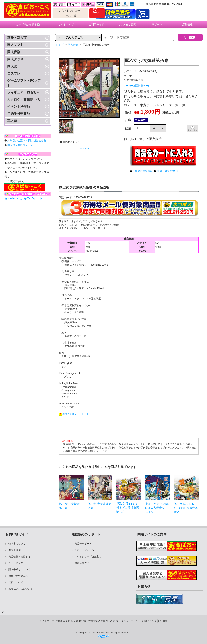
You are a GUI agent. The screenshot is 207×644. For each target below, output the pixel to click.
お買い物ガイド (83, 563)
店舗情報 (187, 25)
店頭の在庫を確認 (143, 171)
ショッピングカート (19, 563)
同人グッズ (15, 59)
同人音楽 (14, 52)
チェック (83, 149)
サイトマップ (66, 25)
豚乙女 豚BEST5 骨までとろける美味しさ (128, 508)
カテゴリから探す (28, 25)
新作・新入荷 (17, 38)
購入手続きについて (19, 569)
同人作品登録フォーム (20, 145)
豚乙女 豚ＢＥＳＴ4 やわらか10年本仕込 (186, 508)
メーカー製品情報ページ (137, 86)
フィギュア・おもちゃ (23, 92)
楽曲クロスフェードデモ (74, 414)
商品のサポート (83, 544)
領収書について (17, 544)
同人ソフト (15, 45)
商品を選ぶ (15, 550)
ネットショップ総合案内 (88, 557)
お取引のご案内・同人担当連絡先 (27, 140)
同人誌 (12, 66)
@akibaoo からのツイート (24, 198)
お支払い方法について (21, 589)
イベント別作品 (19, 107)
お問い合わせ (149, 621)
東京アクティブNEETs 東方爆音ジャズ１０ (157, 508)
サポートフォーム (84, 550)
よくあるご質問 (127, 25)
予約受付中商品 (19, 114)
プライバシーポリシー (128, 621)
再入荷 (12, 121)
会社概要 (163, 621)
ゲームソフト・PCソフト (24, 83)
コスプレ (14, 73)
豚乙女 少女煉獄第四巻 (99, 506)
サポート (157, 25)
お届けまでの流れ (18, 576)
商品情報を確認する (19, 557)
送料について (16, 582)
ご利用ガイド (96, 25)
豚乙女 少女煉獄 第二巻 (71, 506)
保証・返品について (168, 171)
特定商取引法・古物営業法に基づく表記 (93, 621)
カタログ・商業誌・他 (23, 99)
